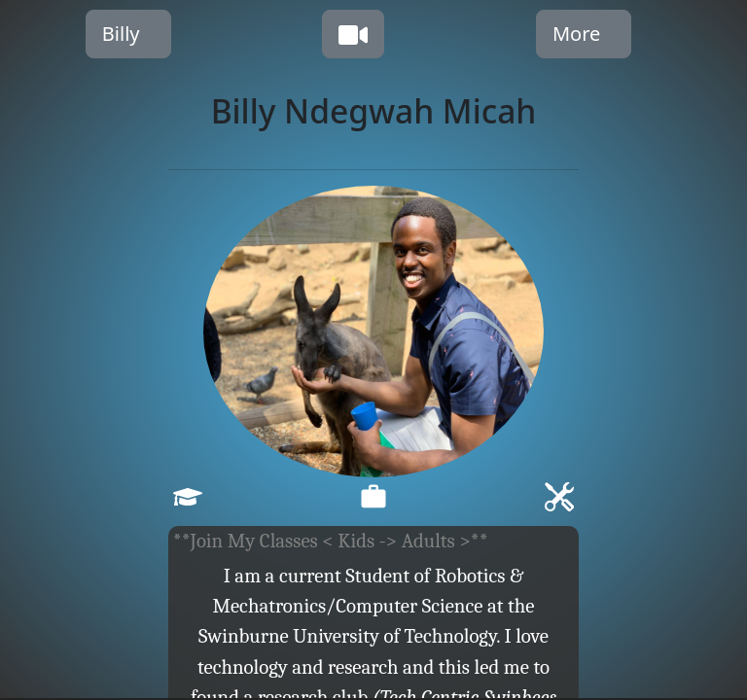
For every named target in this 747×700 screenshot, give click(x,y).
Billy (121, 34)
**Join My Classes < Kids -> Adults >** (331, 541)
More (576, 34)
